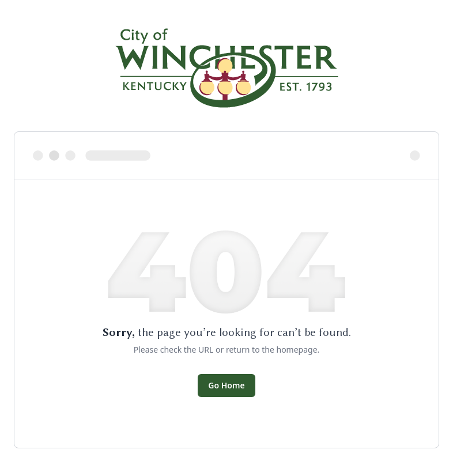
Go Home (226, 385)
